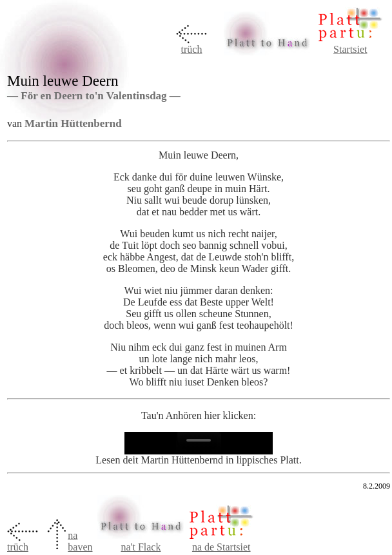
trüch (192, 49)
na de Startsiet (221, 547)
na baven (80, 541)
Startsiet (350, 49)
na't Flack (141, 547)
